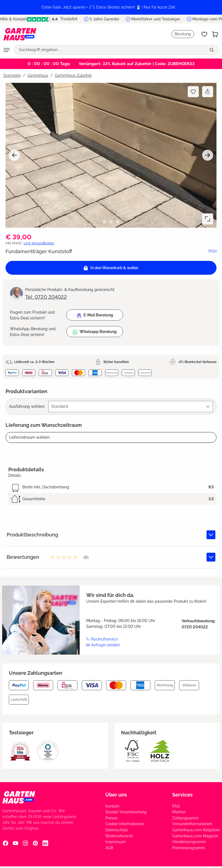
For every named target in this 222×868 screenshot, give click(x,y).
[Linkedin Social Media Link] (45, 843)
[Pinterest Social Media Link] (35, 843)
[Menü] (7, 50)
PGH (212, 251)
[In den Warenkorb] (111, 268)
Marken (179, 812)
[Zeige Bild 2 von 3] (111, 222)
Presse (111, 818)
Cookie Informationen (125, 824)
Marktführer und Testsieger (156, 19)
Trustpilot (52, 19)
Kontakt (112, 806)
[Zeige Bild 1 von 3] (105, 222)
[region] (111, 7)
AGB (109, 848)
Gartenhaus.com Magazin (195, 836)
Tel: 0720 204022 (46, 297)
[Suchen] (212, 50)
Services (182, 795)
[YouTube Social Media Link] (15, 843)
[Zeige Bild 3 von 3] (118, 222)
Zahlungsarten (185, 818)
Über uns (116, 795)
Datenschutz (117, 830)
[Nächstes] (208, 155)
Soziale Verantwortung (126, 812)
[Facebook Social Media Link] (6, 843)
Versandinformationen (192, 824)
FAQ (176, 806)
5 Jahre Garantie (104, 19)
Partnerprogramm (189, 848)
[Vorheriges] (14, 155)
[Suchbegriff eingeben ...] (110, 50)
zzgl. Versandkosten (39, 243)
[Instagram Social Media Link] (25, 843)
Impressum (116, 842)
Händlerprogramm (189, 842)
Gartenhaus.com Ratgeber (196, 830)
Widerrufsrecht (119, 836)
